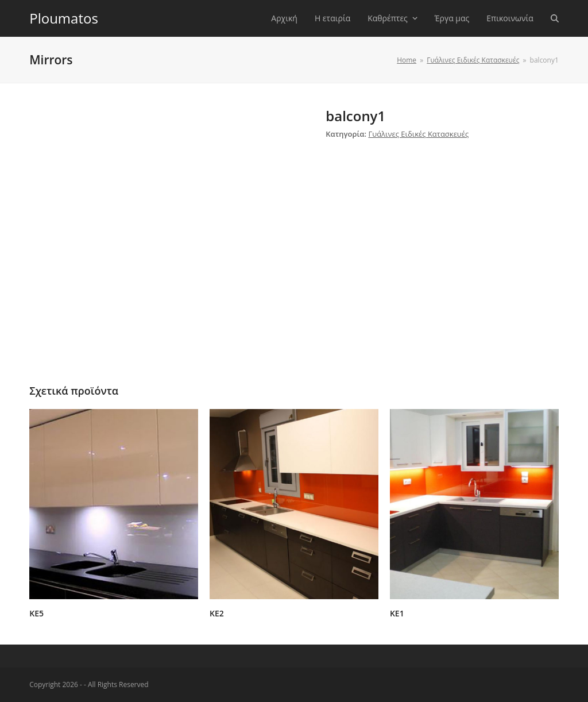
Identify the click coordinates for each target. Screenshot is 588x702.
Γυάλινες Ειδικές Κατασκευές (418, 134)
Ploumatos (64, 18)
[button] (555, 18)
